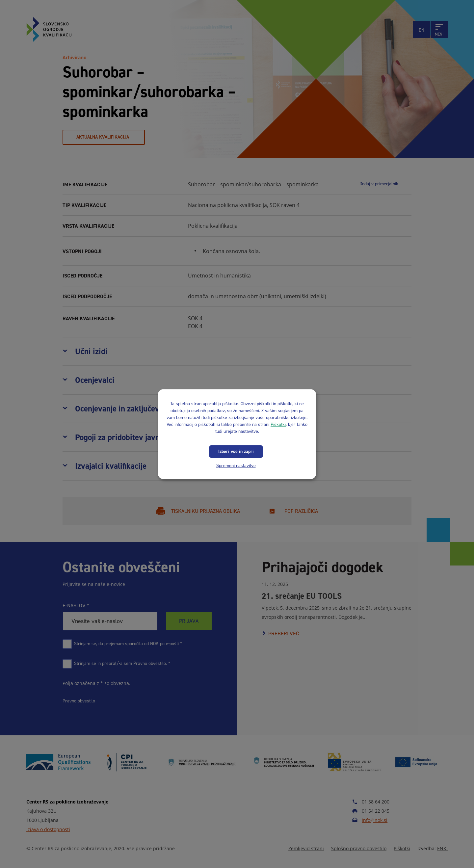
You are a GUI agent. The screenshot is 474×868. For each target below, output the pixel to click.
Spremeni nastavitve (236, 466)
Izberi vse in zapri (236, 451)
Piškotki (278, 424)
